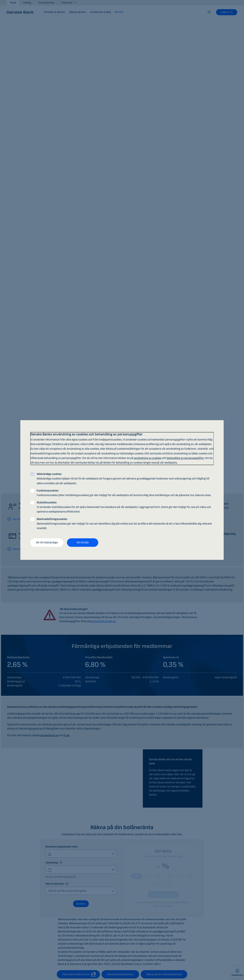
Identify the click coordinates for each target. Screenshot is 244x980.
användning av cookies (148, 458)
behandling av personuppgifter (185, 458)
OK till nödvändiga (47, 542)
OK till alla (83, 542)
